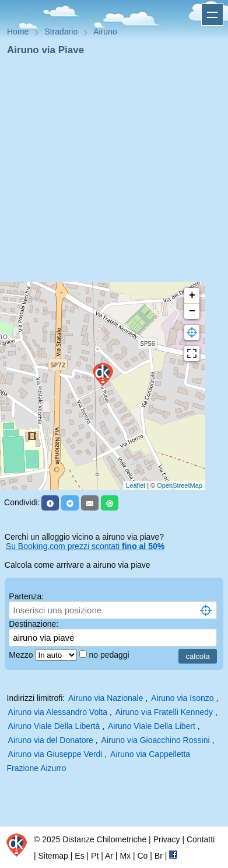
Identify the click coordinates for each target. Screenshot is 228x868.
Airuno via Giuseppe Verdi (55, 754)
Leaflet (136, 485)
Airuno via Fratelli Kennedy (164, 712)
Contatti (201, 839)
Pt (95, 856)
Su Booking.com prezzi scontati (85, 546)
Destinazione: (34, 624)
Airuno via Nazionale (106, 698)
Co (142, 856)
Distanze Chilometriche (104, 839)
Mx (125, 856)
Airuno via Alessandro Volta (58, 712)
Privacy (167, 839)
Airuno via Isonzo (182, 698)
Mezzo (22, 655)
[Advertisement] (109, 173)
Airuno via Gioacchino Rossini (156, 740)
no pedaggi (110, 655)
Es (79, 856)
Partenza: (26, 596)
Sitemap (53, 856)
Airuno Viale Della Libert (152, 726)
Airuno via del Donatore (51, 740)
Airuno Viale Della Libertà (54, 726)
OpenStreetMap (180, 485)
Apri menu (212, 15)
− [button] (192, 311)
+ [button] (192, 296)
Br (159, 856)
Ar (109, 856)
